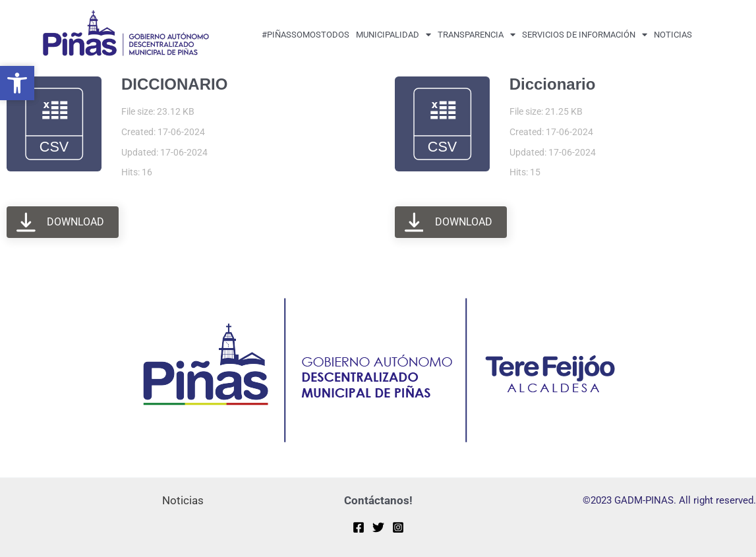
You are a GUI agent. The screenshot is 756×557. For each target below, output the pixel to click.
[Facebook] (359, 527)
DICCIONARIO (174, 84)
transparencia (477, 35)
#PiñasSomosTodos (305, 35)
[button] (17, 83)
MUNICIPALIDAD (393, 35)
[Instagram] (398, 527)
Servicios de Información (585, 35)
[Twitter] (378, 527)
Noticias (673, 35)
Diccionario (553, 84)
